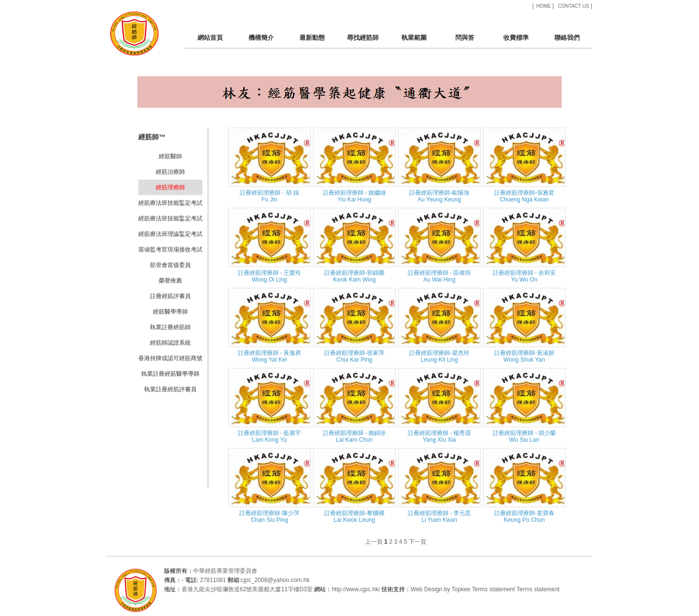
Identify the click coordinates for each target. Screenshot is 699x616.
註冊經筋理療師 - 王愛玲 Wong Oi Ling (270, 276)
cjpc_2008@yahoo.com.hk (275, 580)
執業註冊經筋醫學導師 (170, 374)
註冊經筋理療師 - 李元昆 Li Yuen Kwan (440, 516)
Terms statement (493, 589)
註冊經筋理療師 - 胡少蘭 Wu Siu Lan (524, 436)
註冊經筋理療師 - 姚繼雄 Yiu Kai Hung (355, 196)
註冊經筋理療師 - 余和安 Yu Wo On (524, 276)
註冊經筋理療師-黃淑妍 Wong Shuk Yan (524, 356)
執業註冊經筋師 (170, 327)
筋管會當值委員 (170, 265)
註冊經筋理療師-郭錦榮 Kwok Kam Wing (354, 276)
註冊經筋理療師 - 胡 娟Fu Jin (269, 196)
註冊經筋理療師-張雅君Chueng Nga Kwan (524, 196)
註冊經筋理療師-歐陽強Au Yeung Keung (439, 196)
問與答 (465, 42)
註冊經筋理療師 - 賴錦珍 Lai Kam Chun (355, 436)
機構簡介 (261, 42)
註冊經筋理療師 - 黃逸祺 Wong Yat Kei (270, 356)
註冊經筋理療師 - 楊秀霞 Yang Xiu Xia (440, 436)
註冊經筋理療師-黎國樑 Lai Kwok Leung (354, 516)
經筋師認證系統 (170, 343)
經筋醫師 (170, 156)
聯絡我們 (567, 42)
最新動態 (312, 42)
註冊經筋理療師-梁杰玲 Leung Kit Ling (439, 356)
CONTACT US (573, 6)
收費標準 (516, 42)
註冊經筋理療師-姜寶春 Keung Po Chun (524, 516)
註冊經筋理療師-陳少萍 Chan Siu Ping (269, 516)
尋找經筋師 (363, 42)
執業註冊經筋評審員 (170, 389)
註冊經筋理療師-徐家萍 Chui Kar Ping (354, 356)
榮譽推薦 (170, 281)
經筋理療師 (170, 187)
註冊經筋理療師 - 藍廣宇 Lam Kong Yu (270, 436)
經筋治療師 (170, 172)
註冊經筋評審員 (170, 296)
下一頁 (417, 542)
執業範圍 (414, 42)
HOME (544, 6)
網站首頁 (210, 42)
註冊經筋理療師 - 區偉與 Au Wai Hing (440, 276)
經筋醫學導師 (170, 312)
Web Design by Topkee (441, 589)
